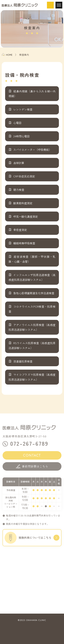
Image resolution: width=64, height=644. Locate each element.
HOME (7, 55)
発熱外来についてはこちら (32, 540)
